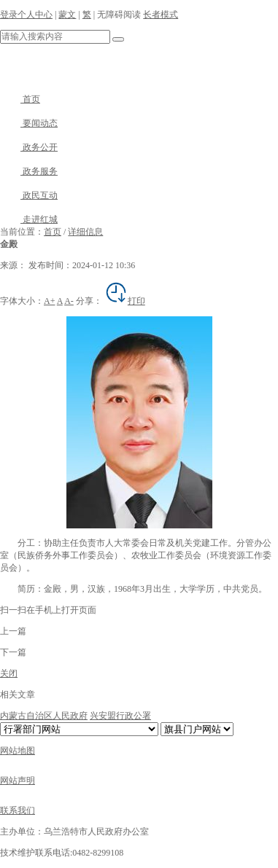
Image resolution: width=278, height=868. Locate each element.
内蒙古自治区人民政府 (44, 716)
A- (69, 301)
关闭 (9, 673)
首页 (20, 99)
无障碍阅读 (119, 15)
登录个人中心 (26, 15)
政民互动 (29, 195)
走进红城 (29, 219)
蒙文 (67, 15)
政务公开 (29, 147)
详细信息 (85, 232)
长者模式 (161, 15)
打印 (125, 301)
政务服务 (29, 171)
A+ (49, 301)
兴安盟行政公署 (120, 716)
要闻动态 (29, 123)
